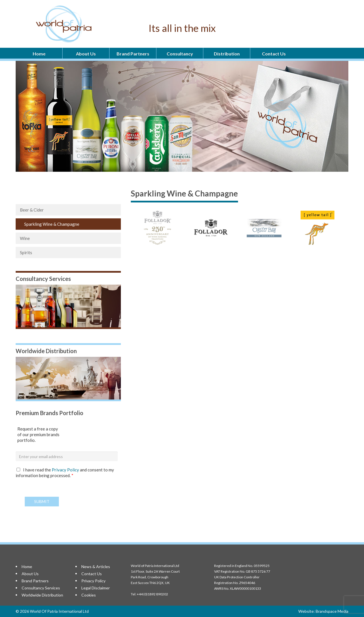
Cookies (89, 595)
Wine (25, 238)
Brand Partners (133, 54)
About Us (86, 54)
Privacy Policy (66, 470)
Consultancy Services (41, 588)
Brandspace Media (332, 611)
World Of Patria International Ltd (59, 611)
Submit (42, 501)
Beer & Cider (32, 210)
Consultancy (180, 54)
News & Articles (96, 567)
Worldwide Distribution (42, 595)
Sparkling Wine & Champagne (52, 224)
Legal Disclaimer (96, 588)
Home (39, 54)
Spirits (26, 252)
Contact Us (274, 54)
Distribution (227, 54)
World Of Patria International (78, 24)
